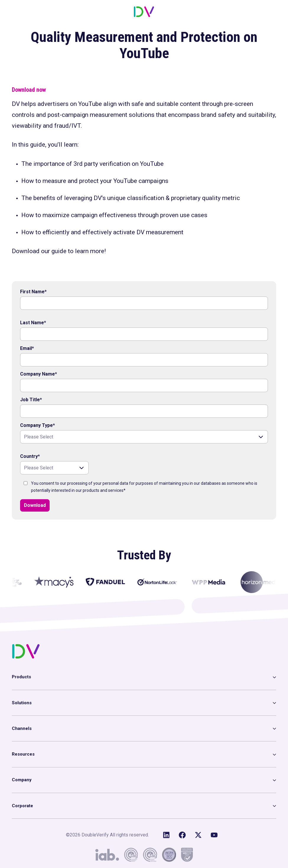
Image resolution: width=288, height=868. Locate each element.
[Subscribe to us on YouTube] (214, 835)
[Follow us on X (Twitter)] (198, 835)
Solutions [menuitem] (22, 703)
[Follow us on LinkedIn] (166, 835)
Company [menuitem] (22, 780)
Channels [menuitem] (22, 728)
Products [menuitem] (21, 677)
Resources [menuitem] (23, 754)
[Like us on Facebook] (182, 835)
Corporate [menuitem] (22, 806)
